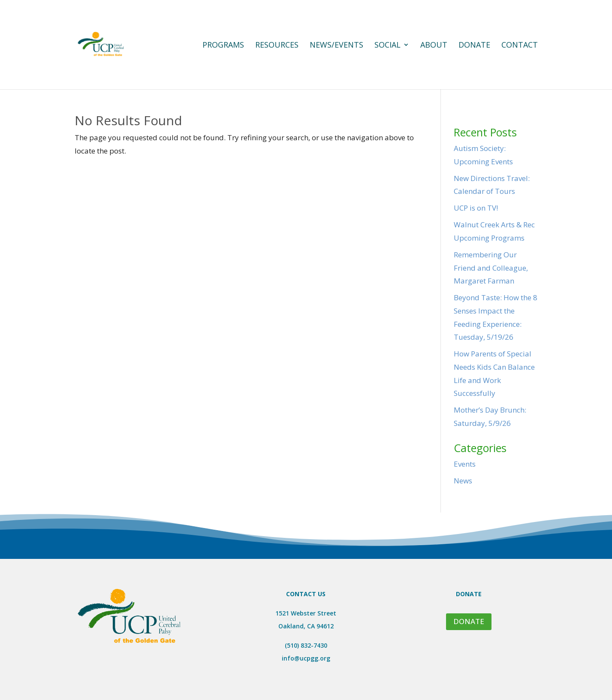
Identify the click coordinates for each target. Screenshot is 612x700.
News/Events (336, 46)
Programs (223, 46)
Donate (474, 46)
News (463, 481)
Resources (277, 46)
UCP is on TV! (476, 208)
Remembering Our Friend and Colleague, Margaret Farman (491, 268)
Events (465, 464)
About (434, 46)
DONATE (469, 621)
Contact (520, 46)
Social (387, 46)
